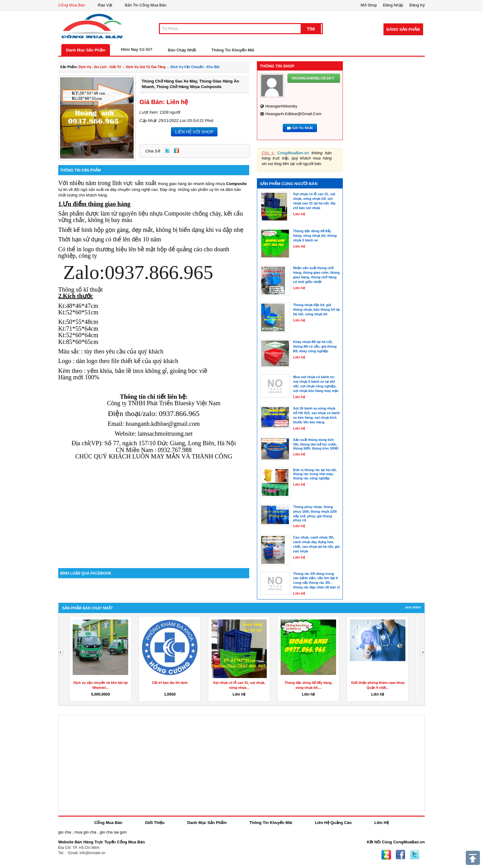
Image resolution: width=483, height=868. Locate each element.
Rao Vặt (105, 5)
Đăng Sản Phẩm (403, 29)
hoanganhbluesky (281, 106)
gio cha (65, 832)
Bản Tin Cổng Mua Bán (146, 5)
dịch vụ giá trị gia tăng (146, 67)
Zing (177, 151)
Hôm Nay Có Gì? (137, 49)
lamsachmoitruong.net (165, 434)
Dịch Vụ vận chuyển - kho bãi (195, 67)
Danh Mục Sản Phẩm (86, 50)
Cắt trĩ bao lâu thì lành (170, 683)
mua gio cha (85, 832)
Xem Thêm (413, 607)
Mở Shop (369, 5)
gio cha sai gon (113, 832)
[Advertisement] (154, 516)
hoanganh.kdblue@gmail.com (293, 114)
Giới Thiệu (155, 823)
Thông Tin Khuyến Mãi (233, 50)
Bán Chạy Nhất (182, 50)
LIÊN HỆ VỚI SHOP (194, 132)
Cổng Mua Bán (72, 5)
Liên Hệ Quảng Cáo (333, 823)
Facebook (400, 855)
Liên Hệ (382, 823)
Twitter (167, 151)
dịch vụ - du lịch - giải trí (100, 67)
